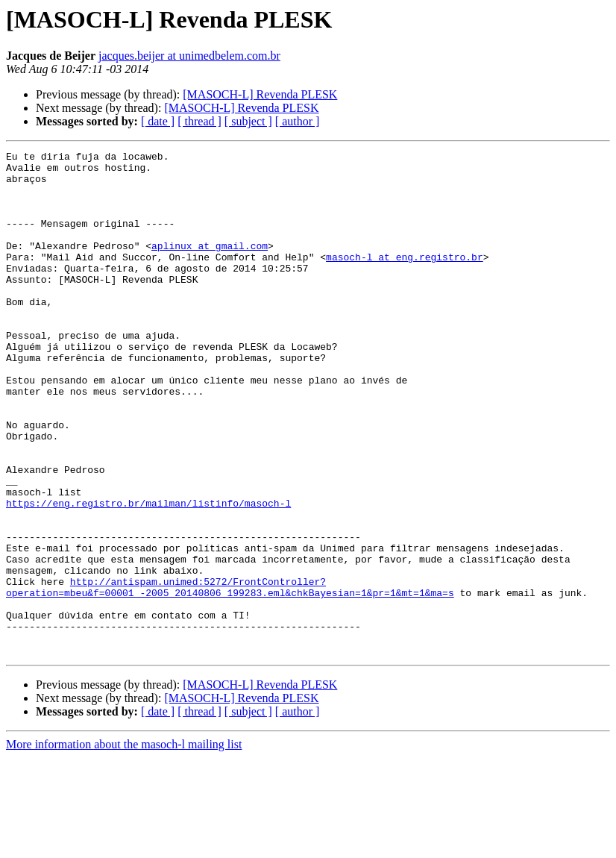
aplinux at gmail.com (210, 266)
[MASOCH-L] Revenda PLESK (260, 94)
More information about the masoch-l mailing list (124, 845)
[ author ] (298, 121)
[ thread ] (199, 121)
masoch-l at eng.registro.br (405, 279)
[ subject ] (248, 121)
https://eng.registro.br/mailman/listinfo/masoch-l (148, 574)
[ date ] (158, 121)
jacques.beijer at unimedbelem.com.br (189, 56)
